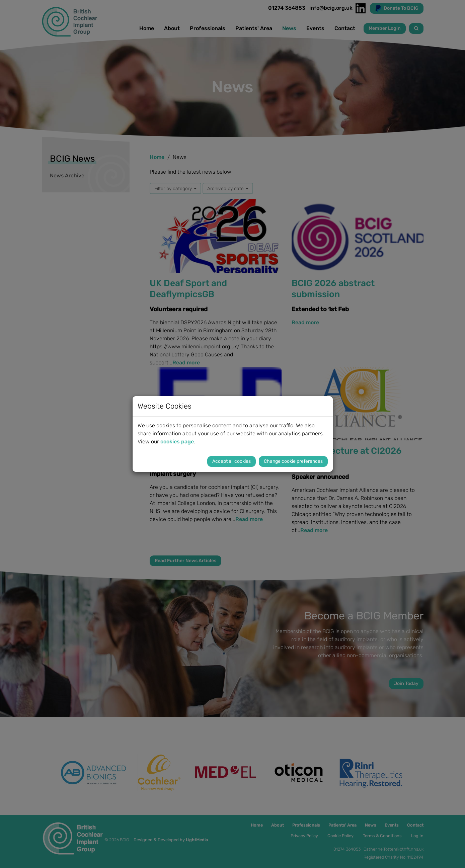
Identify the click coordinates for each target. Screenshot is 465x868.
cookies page (177, 442)
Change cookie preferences (293, 461)
